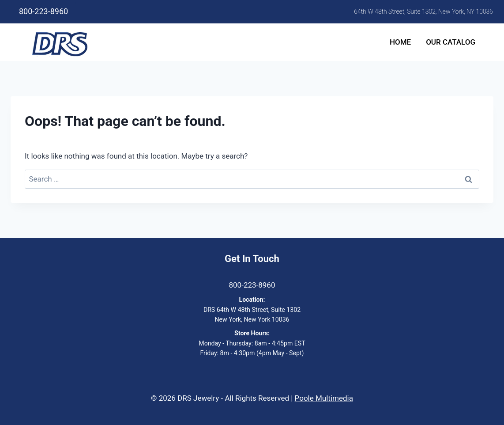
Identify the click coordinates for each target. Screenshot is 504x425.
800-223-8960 (43, 11)
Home (400, 42)
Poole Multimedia (324, 398)
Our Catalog (451, 42)
